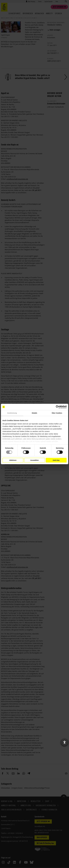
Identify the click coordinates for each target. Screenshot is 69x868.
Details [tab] (35, 413)
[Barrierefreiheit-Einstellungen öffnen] (64, 742)
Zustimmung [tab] (12, 413)
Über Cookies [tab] (57, 413)
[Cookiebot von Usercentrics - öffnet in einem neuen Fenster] (57, 407)
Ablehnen (13, 460)
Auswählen (34, 460)
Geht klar (56, 460)
